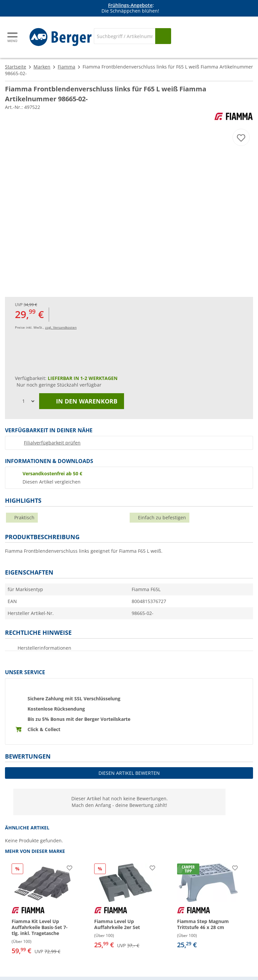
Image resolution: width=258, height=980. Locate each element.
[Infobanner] (130, 8)
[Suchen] (163, 36)
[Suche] (125, 36)
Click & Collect (44, 729)
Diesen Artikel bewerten (129, 773)
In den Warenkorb (82, 401)
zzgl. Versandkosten (61, 327)
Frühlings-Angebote (130, 5)
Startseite (16, 67)
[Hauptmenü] (13, 37)
